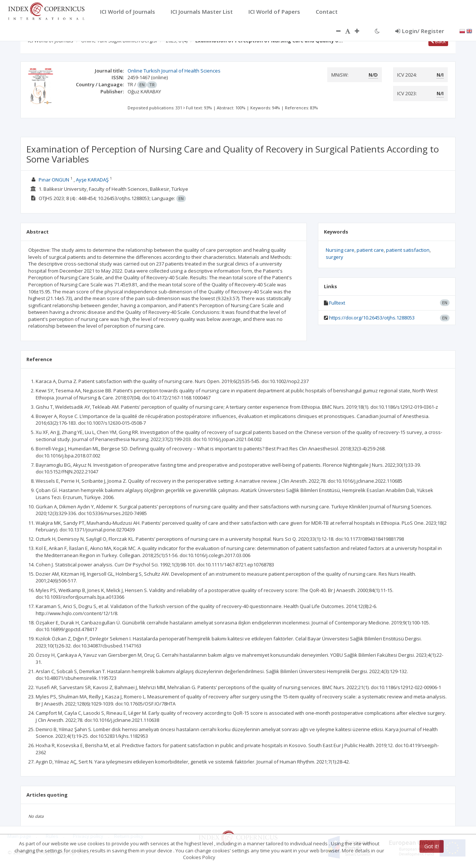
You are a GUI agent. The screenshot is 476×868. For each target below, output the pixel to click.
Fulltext (337, 303)
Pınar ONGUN (54, 180)
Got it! (432, 846)
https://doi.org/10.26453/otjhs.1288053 (372, 318)
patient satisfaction (408, 250)
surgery (335, 257)
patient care (370, 250)
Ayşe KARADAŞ (92, 180)
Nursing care (340, 250)
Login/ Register (420, 31)
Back (438, 41)
